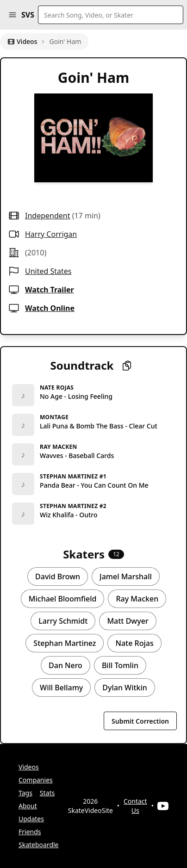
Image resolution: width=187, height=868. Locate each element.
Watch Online (50, 308)
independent (47, 216)
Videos (22, 41)
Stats (47, 793)
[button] (12, 15)
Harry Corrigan (51, 234)
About (28, 806)
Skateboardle (39, 845)
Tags (25, 793)
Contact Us (135, 806)
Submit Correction (140, 721)
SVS (28, 15)
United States (48, 271)
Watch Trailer (50, 290)
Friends (30, 832)
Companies (36, 780)
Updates (31, 819)
